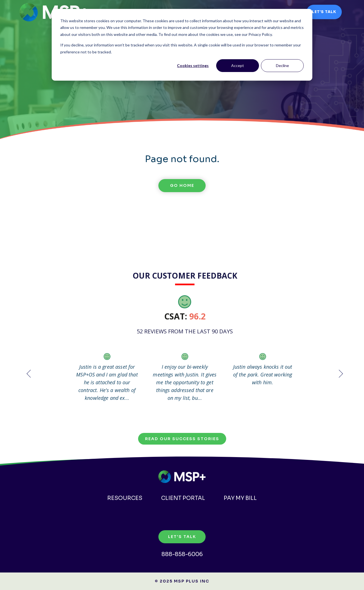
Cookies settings (193, 65)
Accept (238, 65)
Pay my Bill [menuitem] (242, 498)
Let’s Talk (324, 12)
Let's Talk (182, 537)
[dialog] (182, 45)
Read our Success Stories (182, 439)
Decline (282, 65)
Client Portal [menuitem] (183, 498)
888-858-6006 (182, 554)
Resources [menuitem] (124, 498)
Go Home (182, 185)
